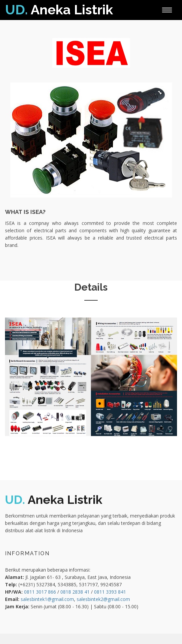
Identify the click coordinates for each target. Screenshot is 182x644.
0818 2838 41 (75, 592)
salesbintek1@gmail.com (47, 599)
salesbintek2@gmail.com (103, 599)
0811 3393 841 (110, 592)
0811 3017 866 (40, 592)
